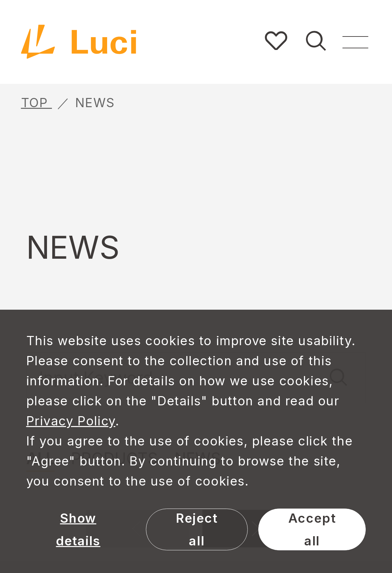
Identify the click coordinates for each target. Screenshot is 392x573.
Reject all (197, 529)
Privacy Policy (71, 421)
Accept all (312, 529)
